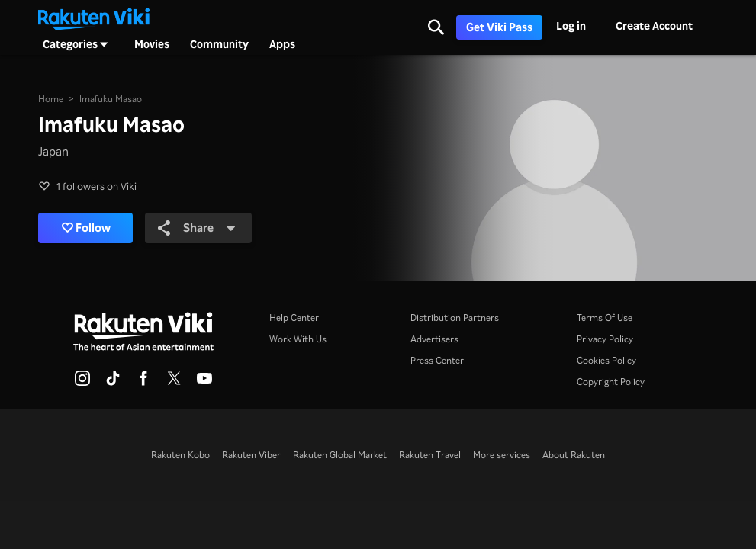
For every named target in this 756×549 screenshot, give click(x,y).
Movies (152, 44)
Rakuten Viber (251, 455)
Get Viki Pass (499, 27)
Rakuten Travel (430, 455)
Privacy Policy (605, 339)
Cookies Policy (606, 360)
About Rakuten (574, 455)
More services (502, 455)
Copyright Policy (611, 382)
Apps (282, 44)
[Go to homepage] (94, 18)
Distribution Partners (455, 318)
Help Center (294, 318)
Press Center (437, 360)
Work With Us (298, 339)
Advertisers (434, 339)
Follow (87, 228)
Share (197, 228)
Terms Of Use (605, 318)
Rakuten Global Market (340, 455)
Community (219, 44)
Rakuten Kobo (180, 455)
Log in (571, 26)
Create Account (654, 26)
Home (51, 99)
